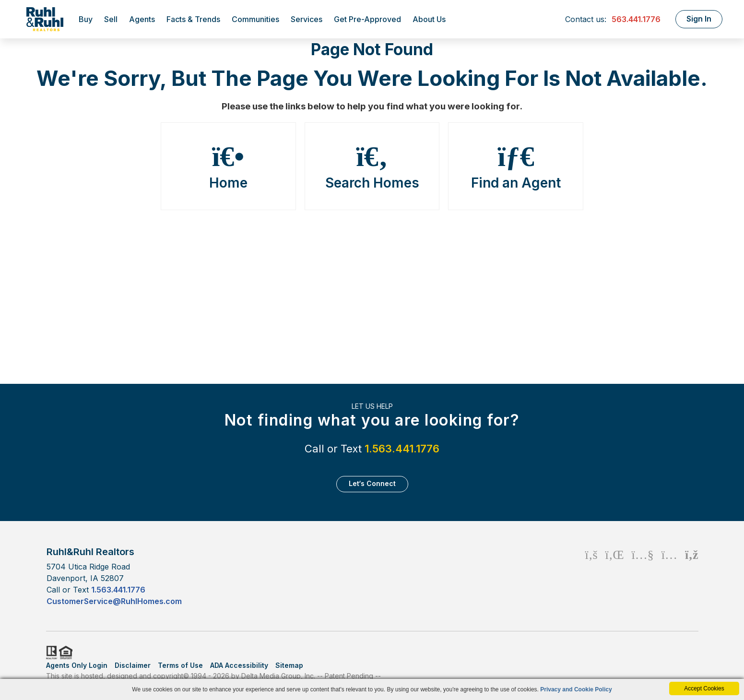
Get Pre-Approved (367, 19)
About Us (429, 19)
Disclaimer (133, 665)
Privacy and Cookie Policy (576, 689)
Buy (86, 19)
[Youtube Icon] (643, 576)
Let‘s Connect (372, 483)
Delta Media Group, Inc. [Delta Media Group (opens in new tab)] (278, 676)
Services (307, 19)
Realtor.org (51, 653)
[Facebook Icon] (591, 576)
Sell (111, 19)
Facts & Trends (193, 19)
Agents (142, 19)
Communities (255, 19)
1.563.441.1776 (402, 449)
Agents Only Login (77, 665)
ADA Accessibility (239, 665)
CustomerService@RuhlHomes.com (114, 601)
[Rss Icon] (691, 576)
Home (228, 166)
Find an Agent (516, 166)
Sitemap (289, 665)
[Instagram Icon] (669, 576)
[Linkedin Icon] (615, 576)
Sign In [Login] (699, 19)
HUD (68, 653)
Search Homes (372, 166)
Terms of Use (180, 665)
